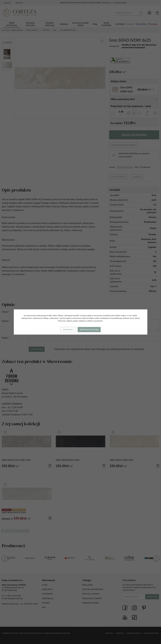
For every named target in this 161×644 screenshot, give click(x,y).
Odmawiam (68, 330)
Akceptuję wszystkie (89, 330)
